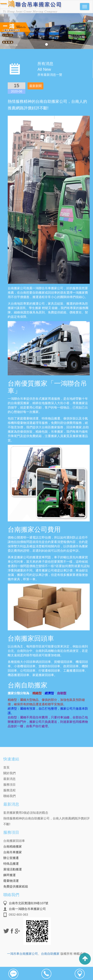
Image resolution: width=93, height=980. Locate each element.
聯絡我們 (9, 796)
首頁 (6, 767)
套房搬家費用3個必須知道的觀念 (26, 813)
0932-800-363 (18, 915)
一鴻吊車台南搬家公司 (22, 954)
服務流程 (9, 790)
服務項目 (9, 785)
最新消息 (9, 779)
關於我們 (9, 773)
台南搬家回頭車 (14, 841)
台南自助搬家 (50, 954)
